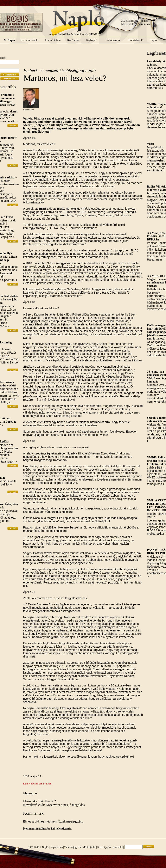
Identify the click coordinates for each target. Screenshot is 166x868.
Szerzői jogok (104, 847)
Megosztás (30, 793)
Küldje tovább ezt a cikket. (37, 784)
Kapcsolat (118, 847)
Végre (151, 144)
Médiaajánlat (89, 847)
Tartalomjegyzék (73, 847)
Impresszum (57, 847)
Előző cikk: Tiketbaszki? (39, 801)
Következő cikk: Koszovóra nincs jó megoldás (54, 805)
